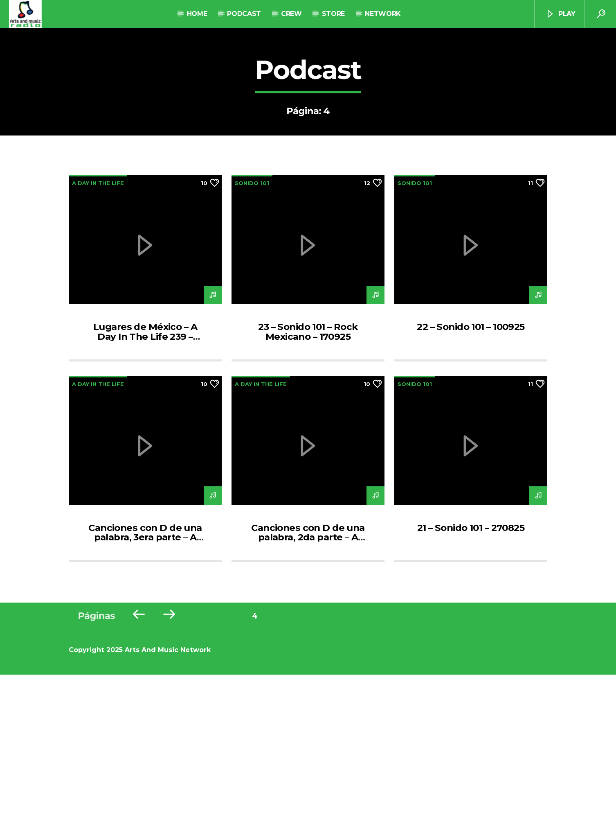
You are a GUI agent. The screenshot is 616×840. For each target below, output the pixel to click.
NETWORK (383, 14)
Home (197, 14)
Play (560, 14)
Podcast (244, 14)
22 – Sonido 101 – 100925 (471, 492)
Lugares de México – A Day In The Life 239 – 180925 (145, 502)
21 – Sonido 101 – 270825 (471, 693)
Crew (291, 14)
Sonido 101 (252, 348)
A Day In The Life (98, 348)
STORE (333, 14)
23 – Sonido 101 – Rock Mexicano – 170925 (308, 497)
